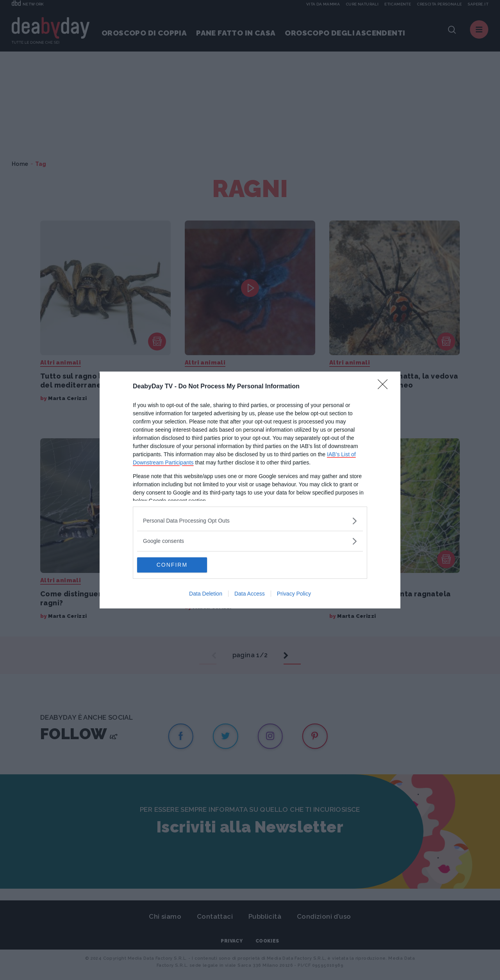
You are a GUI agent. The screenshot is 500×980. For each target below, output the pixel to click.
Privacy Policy (294, 594)
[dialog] (250, 490)
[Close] (385, 387)
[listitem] (250, 521)
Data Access (250, 594)
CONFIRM (174, 565)
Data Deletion (206, 594)
